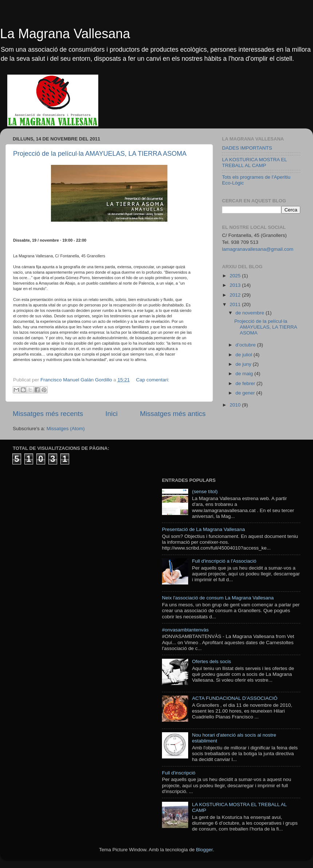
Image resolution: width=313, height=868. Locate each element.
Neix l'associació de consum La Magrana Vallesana (218, 598)
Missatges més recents (48, 414)
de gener (246, 393)
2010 (236, 405)
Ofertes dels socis (211, 661)
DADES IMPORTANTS (247, 148)
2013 (236, 285)
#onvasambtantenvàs (185, 630)
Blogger (204, 850)
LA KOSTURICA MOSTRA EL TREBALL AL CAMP (254, 162)
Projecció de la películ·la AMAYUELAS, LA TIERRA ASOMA (100, 154)
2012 (236, 295)
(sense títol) (205, 492)
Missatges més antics (173, 414)
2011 (236, 304)
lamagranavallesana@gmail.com (258, 249)
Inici (112, 414)
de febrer (246, 383)
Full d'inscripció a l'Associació (224, 561)
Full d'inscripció (179, 773)
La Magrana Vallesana (65, 34)
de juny (244, 364)
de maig (245, 374)
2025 (236, 276)
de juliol (245, 355)
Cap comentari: (153, 380)
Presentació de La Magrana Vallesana (203, 529)
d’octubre (246, 345)
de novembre (251, 313)
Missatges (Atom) (66, 429)
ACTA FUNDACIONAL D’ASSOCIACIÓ (235, 698)
